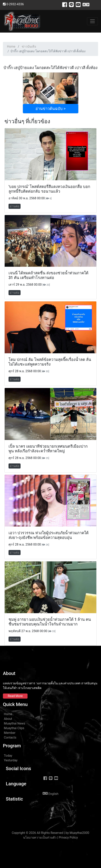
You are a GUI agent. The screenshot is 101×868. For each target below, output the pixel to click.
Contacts (10, 737)
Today (8, 756)
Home (11, 46)
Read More (15, 696)
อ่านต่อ (15, 206)
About (8, 719)
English (51, 794)
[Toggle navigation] (92, 21)
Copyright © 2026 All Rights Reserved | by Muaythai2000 (51, 833)
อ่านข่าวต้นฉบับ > (50, 109)
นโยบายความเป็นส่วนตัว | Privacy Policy (50, 837)
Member (10, 733)
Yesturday (11, 760)
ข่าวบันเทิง (29, 46)
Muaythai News (15, 723)
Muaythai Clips (14, 728)
